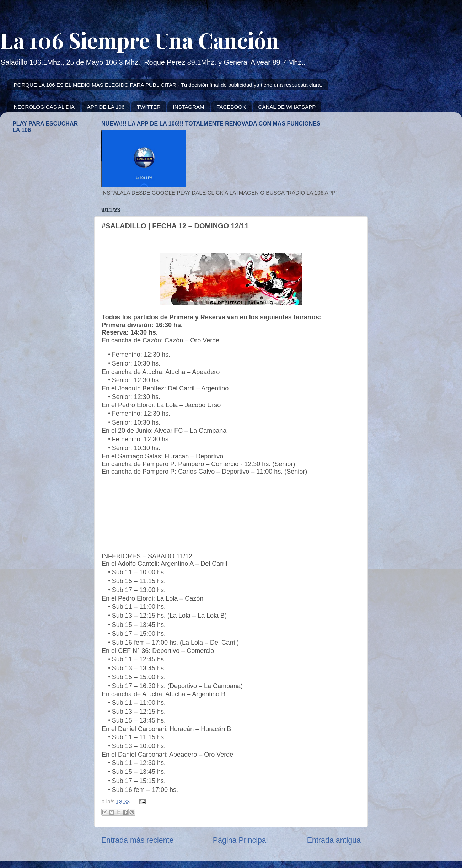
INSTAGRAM (188, 107)
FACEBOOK (231, 107)
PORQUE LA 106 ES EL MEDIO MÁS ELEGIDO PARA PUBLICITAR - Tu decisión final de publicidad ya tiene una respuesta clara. (168, 85)
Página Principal (240, 840)
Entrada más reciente (137, 840)
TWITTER (149, 107)
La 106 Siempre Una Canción (139, 40)
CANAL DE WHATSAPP (287, 107)
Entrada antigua (334, 840)
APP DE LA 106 (106, 107)
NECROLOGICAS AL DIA (44, 107)
